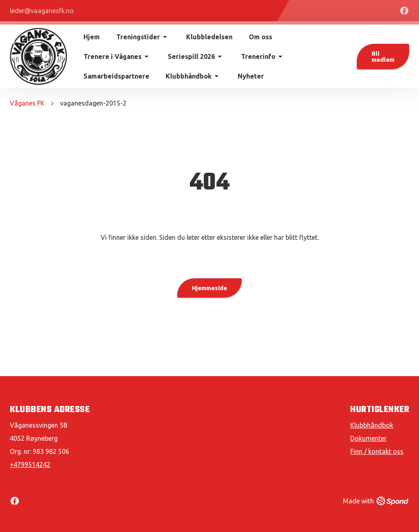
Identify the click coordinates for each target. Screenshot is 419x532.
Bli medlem (383, 56)
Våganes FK (27, 103)
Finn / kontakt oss (377, 451)
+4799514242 (30, 464)
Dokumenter (368, 438)
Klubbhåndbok (372, 425)
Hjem (92, 37)
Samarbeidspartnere (116, 76)
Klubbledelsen (209, 37)
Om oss (260, 37)
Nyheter (251, 76)
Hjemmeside (209, 288)
